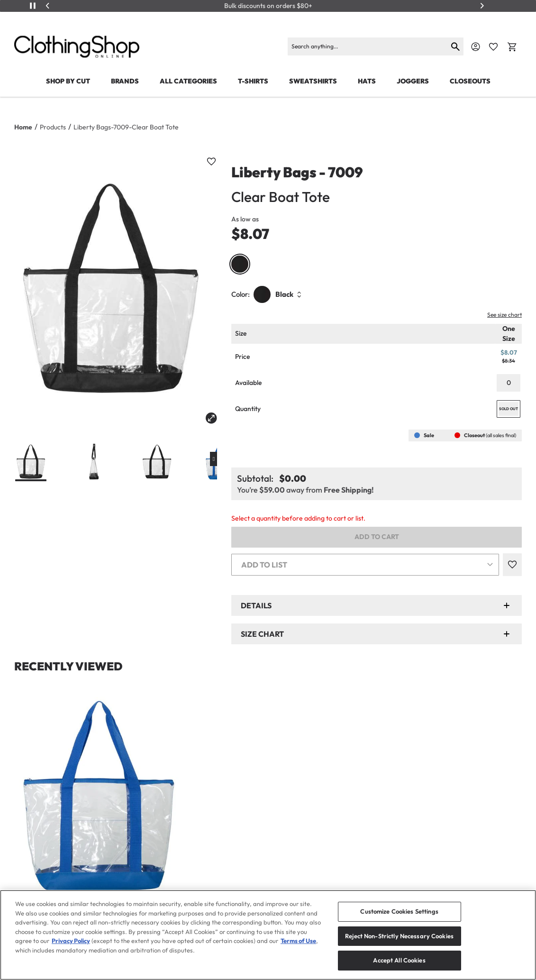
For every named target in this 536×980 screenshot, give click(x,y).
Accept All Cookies (399, 960)
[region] (268, 935)
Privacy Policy (71, 941)
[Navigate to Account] (476, 47)
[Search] (368, 46)
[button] (377, 605)
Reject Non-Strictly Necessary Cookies (399, 936)
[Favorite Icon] (493, 47)
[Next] (482, 6)
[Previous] (48, 6)
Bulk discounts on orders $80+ (268, 6)
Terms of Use (298, 941)
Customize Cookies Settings (399, 911)
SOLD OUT (509, 409)
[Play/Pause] (33, 6)
